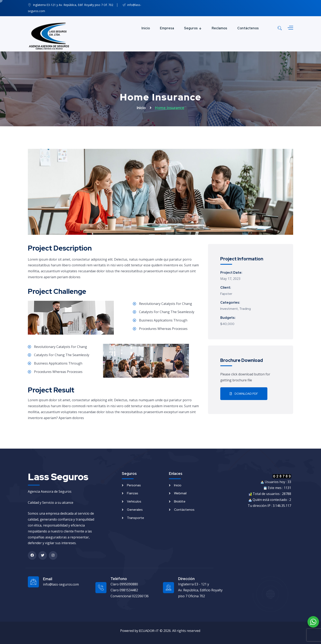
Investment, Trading (236, 309)
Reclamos (219, 28)
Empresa (167, 28)
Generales (135, 510)
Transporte (136, 518)
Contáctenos (248, 28)
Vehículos (134, 501)
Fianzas (133, 493)
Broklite (180, 501)
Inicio (146, 28)
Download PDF (244, 394)
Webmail (180, 493)
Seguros (191, 28)
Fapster (226, 294)
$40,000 (227, 324)
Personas (134, 485)
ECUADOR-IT (149, 631)
